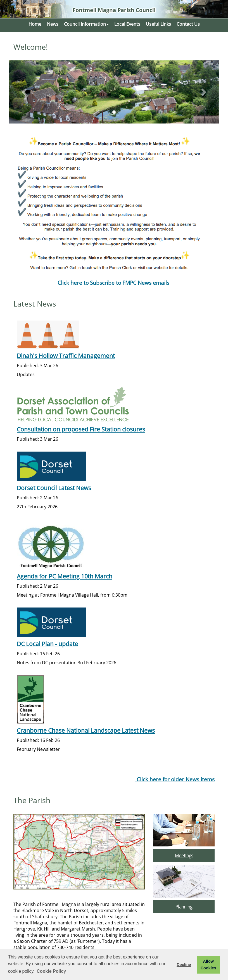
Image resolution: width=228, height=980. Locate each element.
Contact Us (188, 24)
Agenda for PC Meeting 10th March (65, 576)
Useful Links (158, 24)
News (53, 24)
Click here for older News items (175, 779)
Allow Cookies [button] (208, 965)
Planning (184, 907)
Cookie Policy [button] (51, 971)
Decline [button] (184, 965)
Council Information (86, 24)
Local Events (127, 24)
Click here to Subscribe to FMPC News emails (113, 283)
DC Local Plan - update (47, 644)
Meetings (184, 856)
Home (35, 24)
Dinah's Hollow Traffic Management (66, 356)
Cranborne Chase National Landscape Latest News (86, 730)
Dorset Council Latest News (54, 488)
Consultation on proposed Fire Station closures (81, 429)
